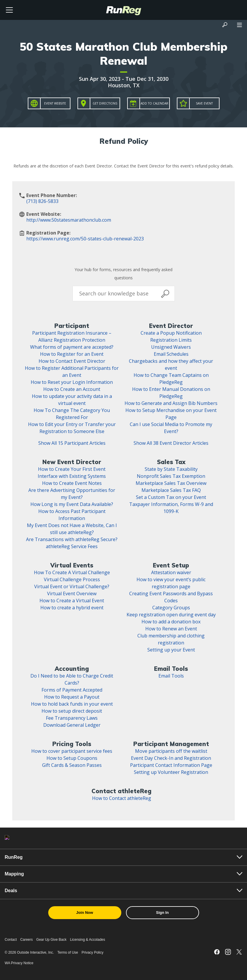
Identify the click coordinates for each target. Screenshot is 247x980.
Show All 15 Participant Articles (72, 443)
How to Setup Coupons (72, 758)
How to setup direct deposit (72, 711)
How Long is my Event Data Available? (72, 504)
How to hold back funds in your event (72, 704)
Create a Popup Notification (171, 333)
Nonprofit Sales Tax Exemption (171, 476)
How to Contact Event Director (72, 361)
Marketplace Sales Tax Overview (171, 483)
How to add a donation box (171, 622)
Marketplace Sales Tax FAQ (171, 490)
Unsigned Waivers (171, 347)
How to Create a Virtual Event (72, 601)
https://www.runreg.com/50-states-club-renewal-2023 (85, 239)
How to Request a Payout (72, 697)
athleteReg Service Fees (72, 546)
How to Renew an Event (171, 629)
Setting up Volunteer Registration (171, 772)
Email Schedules (171, 354)
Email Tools (171, 676)
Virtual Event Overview (72, 594)
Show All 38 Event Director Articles (171, 443)
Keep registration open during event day (171, 615)
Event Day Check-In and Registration (171, 758)
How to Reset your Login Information (72, 382)
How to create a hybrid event (72, 608)
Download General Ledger (72, 725)
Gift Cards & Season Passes (72, 765)
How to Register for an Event (72, 354)
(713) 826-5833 (42, 201)
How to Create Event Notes (72, 483)
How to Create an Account (72, 389)
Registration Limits (171, 340)
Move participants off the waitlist (171, 751)
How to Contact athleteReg (122, 798)
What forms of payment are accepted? (72, 347)
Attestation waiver (171, 572)
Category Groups (171, 608)
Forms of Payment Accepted (72, 690)
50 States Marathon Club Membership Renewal (123, 54)
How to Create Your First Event (72, 469)
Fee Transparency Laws (72, 718)
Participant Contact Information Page (171, 765)
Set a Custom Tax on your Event (171, 497)
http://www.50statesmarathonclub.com (69, 220)
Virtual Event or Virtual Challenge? (72, 586)
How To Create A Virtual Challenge (72, 572)
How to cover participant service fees (72, 751)
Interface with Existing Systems (72, 476)
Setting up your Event (171, 650)
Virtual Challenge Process (72, 579)
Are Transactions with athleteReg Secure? (72, 539)
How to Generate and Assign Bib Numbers (171, 403)
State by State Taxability (171, 469)
